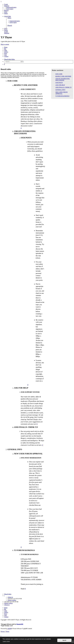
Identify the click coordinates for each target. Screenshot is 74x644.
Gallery (6, 52)
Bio (5, 49)
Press (6, 53)
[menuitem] (6, 4)
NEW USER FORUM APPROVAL (61, 93)
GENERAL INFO (60, 90)
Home (6, 47)
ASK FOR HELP (60, 85)
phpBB (9, 629)
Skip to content (5, 44)
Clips (6, 50)
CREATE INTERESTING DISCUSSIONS (63, 79)
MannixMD (20, 624)
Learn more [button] (6, 641)
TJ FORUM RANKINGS (62, 96)
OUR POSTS (59, 83)
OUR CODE (59, 74)
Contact (6, 56)
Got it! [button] (64, 640)
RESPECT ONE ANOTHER (63, 76)
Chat (5, 55)
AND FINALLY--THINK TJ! (63, 87)
